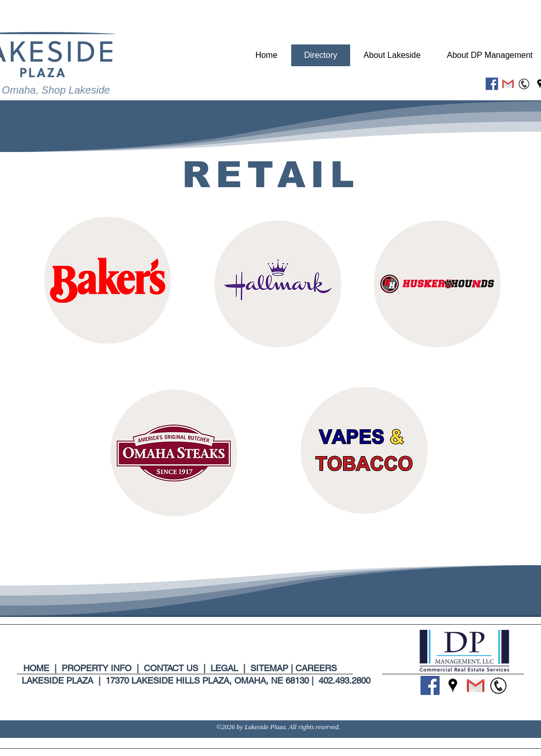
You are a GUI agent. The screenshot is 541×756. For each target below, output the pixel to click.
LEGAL (223, 668)
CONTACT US (171, 668)
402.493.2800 (344, 681)
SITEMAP (269, 668)
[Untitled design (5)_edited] (508, 84)
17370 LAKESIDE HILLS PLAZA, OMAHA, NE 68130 (207, 681)
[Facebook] (492, 84)
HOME (39, 668)
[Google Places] (453, 685)
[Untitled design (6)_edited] (524, 84)
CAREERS (316, 668)
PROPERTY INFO (96, 668)
